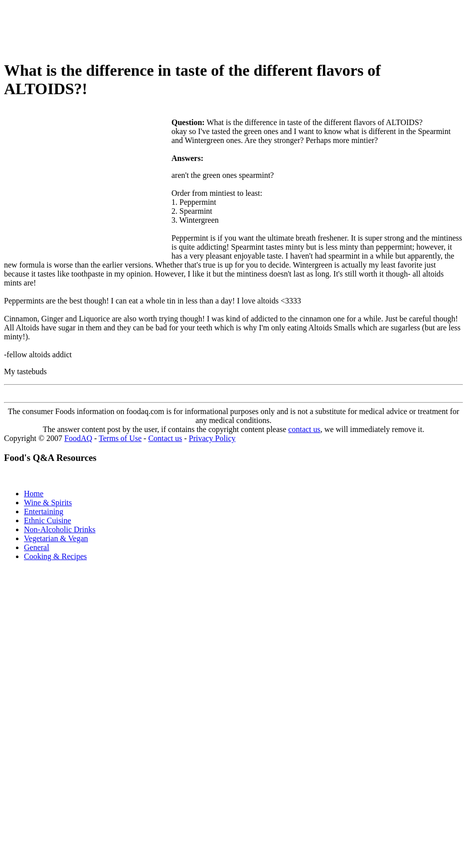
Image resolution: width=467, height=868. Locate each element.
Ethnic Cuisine (48, 520)
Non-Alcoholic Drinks (60, 529)
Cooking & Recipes (55, 556)
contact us (304, 429)
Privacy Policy (212, 438)
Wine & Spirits (48, 503)
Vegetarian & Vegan (56, 538)
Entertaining (44, 511)
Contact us (165, 438)
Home (34, 494)
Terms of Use (120, 438)
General (37, 547)
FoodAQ (78, 438)
